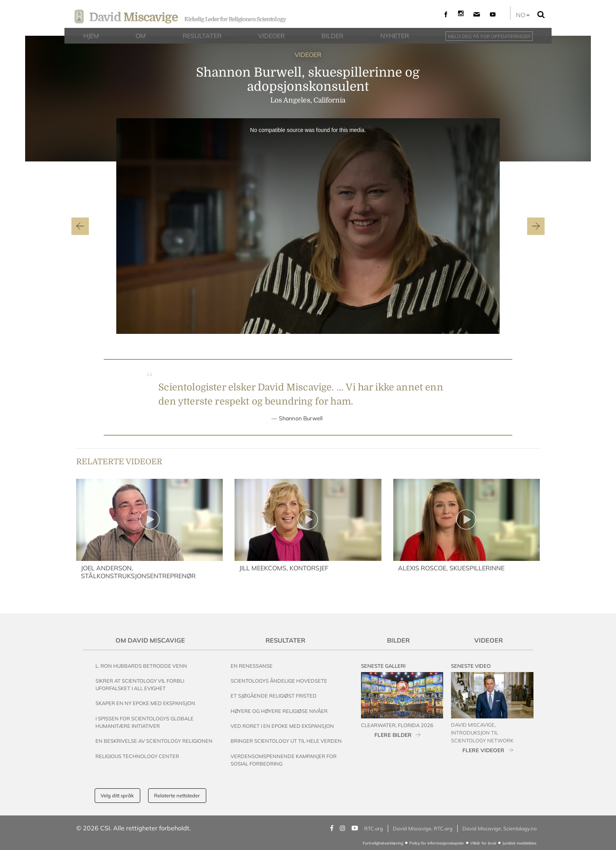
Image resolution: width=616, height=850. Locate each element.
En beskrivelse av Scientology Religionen (154, 741)
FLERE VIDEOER (483, 750)
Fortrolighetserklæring (383, 843)
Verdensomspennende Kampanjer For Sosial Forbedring (284, 760)
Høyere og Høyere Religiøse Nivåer (279, 711)
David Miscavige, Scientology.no (500, 828)
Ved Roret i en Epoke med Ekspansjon (282, 726)
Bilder (398, 640)
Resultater (285, 640)
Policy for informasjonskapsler (437, 843)
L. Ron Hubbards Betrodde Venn (141, 666)
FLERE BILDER (393, 735)
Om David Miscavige (150, 640)
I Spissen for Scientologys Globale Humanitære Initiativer (145, 722)
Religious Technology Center (137, 756)
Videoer (489, 640)
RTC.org (374, 828)
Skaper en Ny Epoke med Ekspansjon (145, 703)
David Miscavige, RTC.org (423, 828)
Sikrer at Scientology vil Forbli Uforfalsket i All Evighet (140, 684)
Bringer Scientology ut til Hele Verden (286, 741)
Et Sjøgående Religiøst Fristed (274, 696)
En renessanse (252, 666)
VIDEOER (308, 55)
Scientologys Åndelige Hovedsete (279, 681)
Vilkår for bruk (483, 843)
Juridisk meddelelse (519, 843)
